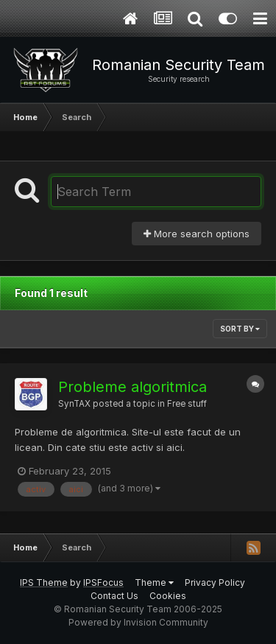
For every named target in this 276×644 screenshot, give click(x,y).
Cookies (168, 596)
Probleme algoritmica (132, 387)
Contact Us (114, 596)
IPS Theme (44, 582)
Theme (154, 582)
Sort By (240, 329)
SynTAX (74, 404)
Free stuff (187, 404)
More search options (197, 234)
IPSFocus (103, 582)
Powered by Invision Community (138, 622)
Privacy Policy (215, 582)
